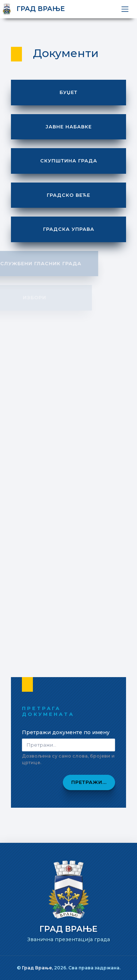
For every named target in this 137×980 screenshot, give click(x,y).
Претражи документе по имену (66, 732)
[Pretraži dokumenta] (68, 745)
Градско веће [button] (68, 195)
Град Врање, (38, 968)
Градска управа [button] (69, 229)
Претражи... (89, 782)
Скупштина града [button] (69, 161)
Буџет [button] (68, 92)
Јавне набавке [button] (69, 127)
